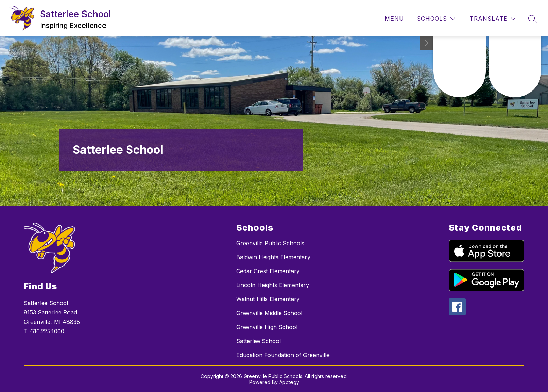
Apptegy (289, 382)
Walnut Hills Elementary (268, 299)
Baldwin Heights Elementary (273, 257)
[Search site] (533, 19)
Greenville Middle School (269, 313)
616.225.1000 (47, 331)
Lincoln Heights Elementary (273, 285)
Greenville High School (267, 327)
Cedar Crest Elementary (268, 271)
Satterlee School (258, 341)
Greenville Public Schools (270, 243)
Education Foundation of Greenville (283, 355)
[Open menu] (390, 19)
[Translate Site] (493, 19)
